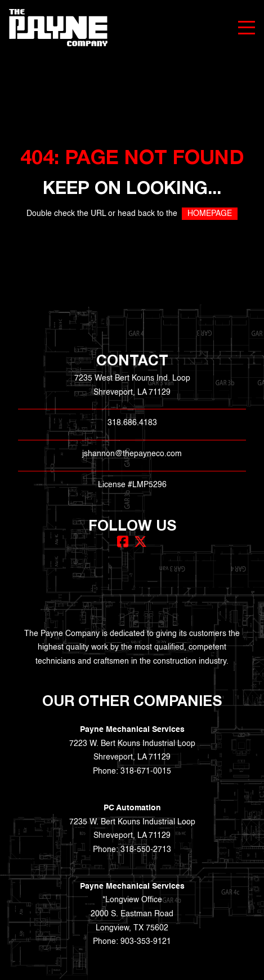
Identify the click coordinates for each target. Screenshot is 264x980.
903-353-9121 (146, 942)
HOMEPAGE (210, 214)
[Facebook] (123, 542)
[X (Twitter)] (140, 542)
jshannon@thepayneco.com (132, 454)
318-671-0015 (146, 771)
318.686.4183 (132, 423)
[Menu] (247, 28)
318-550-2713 (146, 850)
